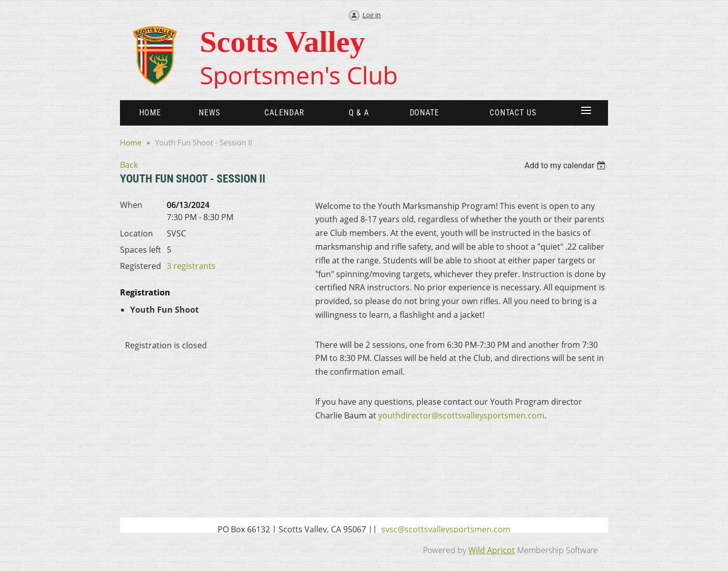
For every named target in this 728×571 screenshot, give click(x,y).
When (131, 205)
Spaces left (141, 250)
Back (129, 165)
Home (131, 142)
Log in (372, 15)
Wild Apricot (492, 550)
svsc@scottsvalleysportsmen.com (446, 529)
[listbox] (566, 166)
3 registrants (191, 266)
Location (136, 233)
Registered (141, 266)
